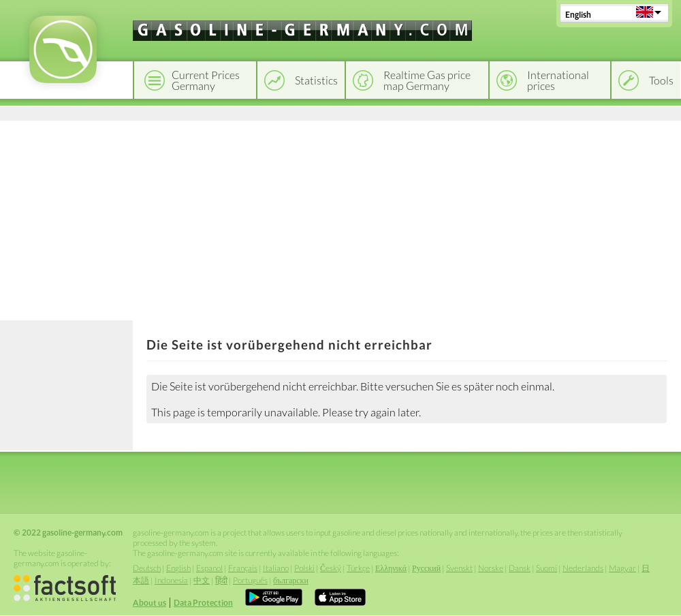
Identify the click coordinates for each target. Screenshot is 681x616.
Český (331, 568)
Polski (304, 568)
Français (243, 568)
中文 (202, 580)
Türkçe (358, 568)
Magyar (622, 568)
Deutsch (147, 568)
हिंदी (221, 580)
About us (149, 603)
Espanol (209, 568)
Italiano (276, 568)
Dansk (520, 568)
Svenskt (459, 568)
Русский (426, 568)
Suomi (547, 568)
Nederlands (583, 568)
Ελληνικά (391, 568)
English (578, 15)
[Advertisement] (340, 218)
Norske (491, 568)
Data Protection (203, 603)
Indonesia (171, 580)
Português (250, 580)
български (291, 580)
